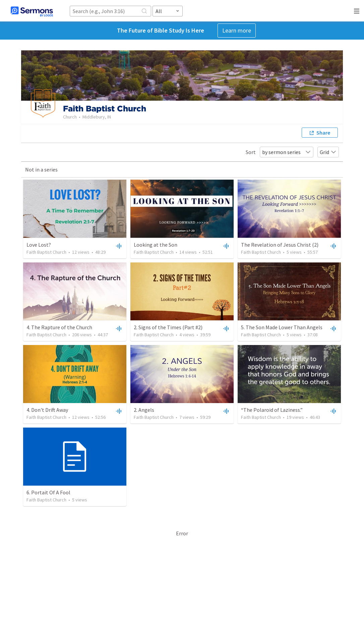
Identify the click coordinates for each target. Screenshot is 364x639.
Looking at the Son (156, 245)
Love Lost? (39, 245)
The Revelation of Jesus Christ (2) (280, 245)
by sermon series (287, 152)
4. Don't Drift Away (47, 410)
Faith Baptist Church (46, 252)
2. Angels (144, 410)
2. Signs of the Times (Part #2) (168, 327)
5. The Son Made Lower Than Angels (282, 327)
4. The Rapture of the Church (59, 327)
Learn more (237, 30)
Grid (328, 152)
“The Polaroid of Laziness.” (272, 410)
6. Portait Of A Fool (48, 492)
